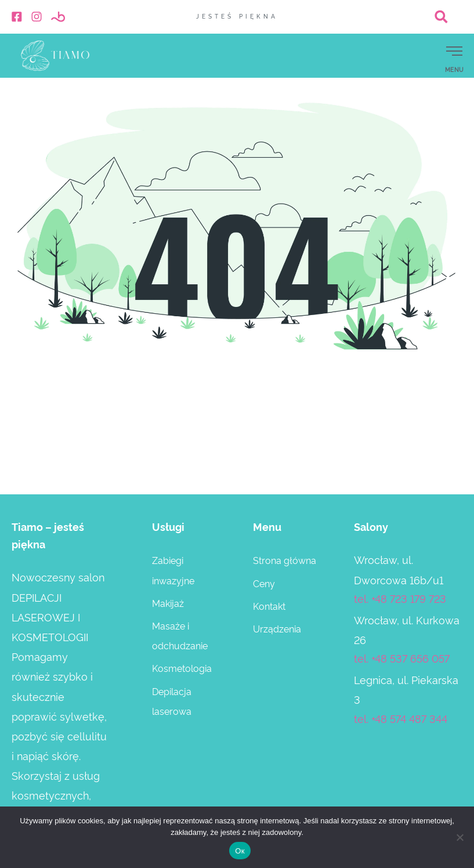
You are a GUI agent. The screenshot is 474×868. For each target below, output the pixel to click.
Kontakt (269, 606)
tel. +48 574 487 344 (401, 718)
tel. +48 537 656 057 (402, 658)
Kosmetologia (182, 668)
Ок (240, 851)
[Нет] (459, 837)
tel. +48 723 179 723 (400, 598)
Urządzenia (277, 628)
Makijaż (168, 603)
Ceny (264, 583)
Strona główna (285, 560)
